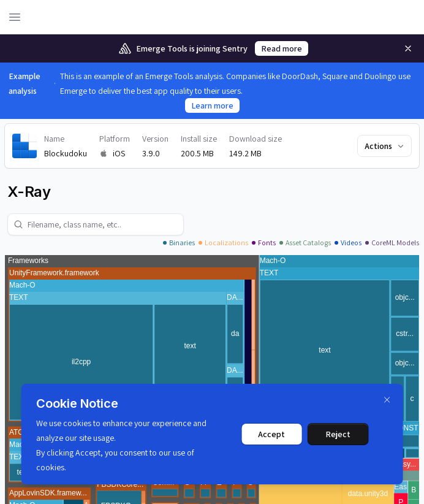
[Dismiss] (387, 400)
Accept (271, 434)
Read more (282, 48)
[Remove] (408, 48)
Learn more (212, 105)
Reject (338, 434)
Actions (385, 146)
